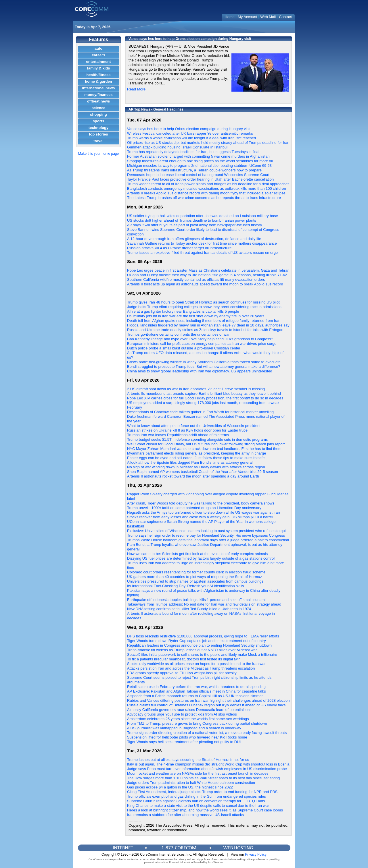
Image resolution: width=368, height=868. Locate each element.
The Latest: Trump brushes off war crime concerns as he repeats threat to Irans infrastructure (204, 198)
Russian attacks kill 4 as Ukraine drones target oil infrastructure (179, 248)
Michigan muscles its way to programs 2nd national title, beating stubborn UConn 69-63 (199, 166)
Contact (285, 17)
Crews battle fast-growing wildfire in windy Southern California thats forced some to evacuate (204, 362)
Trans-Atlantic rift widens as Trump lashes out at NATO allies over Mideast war (192, 650)
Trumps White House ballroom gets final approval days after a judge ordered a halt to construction (208, 540)
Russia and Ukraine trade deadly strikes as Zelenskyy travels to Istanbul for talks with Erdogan (205, 330)
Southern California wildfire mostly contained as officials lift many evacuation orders (196, 280)
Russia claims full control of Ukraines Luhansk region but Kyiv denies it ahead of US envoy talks (206, 705)
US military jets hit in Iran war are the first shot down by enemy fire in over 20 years (196, 316)
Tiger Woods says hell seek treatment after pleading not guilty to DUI (184, 742)
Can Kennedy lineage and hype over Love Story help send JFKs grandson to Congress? (200, 339)
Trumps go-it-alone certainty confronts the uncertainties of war (178, 334)
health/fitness (99, 75)
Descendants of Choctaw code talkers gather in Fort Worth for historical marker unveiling (200, 412)
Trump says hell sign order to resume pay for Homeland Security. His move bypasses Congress (206, 535)
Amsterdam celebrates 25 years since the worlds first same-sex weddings (188, 719)
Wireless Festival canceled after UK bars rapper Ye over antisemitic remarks (190, 133)
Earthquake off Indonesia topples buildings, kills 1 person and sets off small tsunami (196, 600)
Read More (136, 89)
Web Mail (268, 17)
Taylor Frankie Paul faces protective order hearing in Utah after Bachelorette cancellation (200, 179)
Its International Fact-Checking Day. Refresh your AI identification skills (186, 586)
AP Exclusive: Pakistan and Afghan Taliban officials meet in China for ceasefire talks (197, 691)
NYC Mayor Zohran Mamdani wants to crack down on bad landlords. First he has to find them (204, 449)
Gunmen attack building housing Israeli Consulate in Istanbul (177, 147)
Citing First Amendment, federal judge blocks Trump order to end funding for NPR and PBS (202, 792)
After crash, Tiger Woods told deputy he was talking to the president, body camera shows (201, 503)
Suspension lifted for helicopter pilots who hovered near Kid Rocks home (187, 737)
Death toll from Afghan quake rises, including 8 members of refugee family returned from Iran (204, 321)
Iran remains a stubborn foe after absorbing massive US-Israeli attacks (185, 815)
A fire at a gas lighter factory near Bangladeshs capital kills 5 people (183, 311)
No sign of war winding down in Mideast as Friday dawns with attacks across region (196, 467)
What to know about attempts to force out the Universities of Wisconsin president (194, 426)
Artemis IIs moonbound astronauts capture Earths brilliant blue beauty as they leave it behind (204, 394)
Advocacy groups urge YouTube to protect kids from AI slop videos (182, 714)
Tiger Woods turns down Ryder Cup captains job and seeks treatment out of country (197, 641)
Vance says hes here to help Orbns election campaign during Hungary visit (189, 129)
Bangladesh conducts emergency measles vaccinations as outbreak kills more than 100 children (207, 189)
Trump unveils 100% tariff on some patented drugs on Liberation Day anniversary (194, 508)
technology (98, 128)
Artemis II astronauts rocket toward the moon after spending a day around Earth (193, 476)
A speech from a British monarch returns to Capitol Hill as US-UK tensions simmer (195, 696)
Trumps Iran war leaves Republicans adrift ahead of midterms (178, 435)
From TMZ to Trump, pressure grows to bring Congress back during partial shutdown (197, 723)
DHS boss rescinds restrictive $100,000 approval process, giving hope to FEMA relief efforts (203, 636)
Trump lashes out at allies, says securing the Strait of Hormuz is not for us (188, 760)
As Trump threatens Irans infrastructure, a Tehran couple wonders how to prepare (194, 170)
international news (98, 88)
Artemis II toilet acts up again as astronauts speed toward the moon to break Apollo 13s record (205, 284)
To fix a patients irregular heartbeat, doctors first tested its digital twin (184, 659)
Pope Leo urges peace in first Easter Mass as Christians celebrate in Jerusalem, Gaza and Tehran (208, 270)
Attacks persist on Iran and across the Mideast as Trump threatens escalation (191, 668)
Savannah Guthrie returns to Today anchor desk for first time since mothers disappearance (202, 243)
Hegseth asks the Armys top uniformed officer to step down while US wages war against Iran (204, 512)
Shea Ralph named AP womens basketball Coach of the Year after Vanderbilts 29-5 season (203, 472)
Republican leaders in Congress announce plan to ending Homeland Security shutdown (199, 645)
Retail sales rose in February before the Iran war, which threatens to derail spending (196, 687)
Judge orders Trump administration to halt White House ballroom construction (191, 783)
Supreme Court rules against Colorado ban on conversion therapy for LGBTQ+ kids (196, 801)
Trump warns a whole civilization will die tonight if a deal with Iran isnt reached (191, 138)
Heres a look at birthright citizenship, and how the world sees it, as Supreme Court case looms (205, 810)
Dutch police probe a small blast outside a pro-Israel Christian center (184, 348)
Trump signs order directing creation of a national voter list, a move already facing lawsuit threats (207, 733)
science (99, 108)
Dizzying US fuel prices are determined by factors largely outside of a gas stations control (201, 558)
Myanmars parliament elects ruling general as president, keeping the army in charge (197, 453)
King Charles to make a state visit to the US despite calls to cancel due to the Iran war (198, 806)
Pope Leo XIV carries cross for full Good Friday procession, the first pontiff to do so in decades (205, 398)
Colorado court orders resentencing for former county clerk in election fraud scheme (196, 572)
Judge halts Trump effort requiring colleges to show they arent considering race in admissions (204, 307)
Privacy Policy (256, 855)
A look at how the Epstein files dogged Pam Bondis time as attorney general (190, 462)
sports (99, 121)
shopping (98, 114)
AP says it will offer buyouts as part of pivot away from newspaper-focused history (194, 225)
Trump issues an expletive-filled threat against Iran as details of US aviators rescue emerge (202, 253)
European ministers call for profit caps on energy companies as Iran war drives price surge (202, 344)
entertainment (99, 62)
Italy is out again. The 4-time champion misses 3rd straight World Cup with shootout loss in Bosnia (208, 764)
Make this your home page (98, 154)
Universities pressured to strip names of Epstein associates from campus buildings (195, 581)
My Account (247, 17)
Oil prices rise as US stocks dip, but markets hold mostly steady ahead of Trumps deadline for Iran (208, 143)
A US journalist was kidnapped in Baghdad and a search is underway (184, 728)
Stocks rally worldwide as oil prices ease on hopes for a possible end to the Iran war (196, 664)
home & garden (98, 81)
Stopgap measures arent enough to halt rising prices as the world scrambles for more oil (200, 161)
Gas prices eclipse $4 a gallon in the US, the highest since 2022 (180, 787)
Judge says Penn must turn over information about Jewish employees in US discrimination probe (207, 769)
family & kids (98, 68)
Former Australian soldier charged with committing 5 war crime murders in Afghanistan (198, 156)
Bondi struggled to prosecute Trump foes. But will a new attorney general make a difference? (204, 367)
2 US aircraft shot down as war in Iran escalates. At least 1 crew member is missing (196, 389)
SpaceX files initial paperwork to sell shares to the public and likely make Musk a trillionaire (202, 655)
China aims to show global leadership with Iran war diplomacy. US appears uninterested (200, 371)
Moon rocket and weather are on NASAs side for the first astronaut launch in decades (198, 773)
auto (98, 48)
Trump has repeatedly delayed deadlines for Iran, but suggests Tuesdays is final (193, 152)
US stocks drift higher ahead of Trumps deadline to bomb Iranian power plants (192, 220)
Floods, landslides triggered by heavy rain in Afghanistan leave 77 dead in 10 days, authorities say (208, 325)
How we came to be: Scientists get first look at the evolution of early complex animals (197, 554)
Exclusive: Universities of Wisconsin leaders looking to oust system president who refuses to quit (207, 531)
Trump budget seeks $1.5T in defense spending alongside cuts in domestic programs (197, 439)
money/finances (98, 95)
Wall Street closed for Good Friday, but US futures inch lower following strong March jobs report (206, 444)
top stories (98, 134)
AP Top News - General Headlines (156, 109)
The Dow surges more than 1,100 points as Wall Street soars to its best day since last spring (203, 778)
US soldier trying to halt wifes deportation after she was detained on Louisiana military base (203, 216)
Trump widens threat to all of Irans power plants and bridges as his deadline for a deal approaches (208, 184)
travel (98, 141)
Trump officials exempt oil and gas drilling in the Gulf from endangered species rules (197, 796)
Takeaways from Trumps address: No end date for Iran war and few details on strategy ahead (204, 604)
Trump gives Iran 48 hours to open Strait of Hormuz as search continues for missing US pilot (203, 302)
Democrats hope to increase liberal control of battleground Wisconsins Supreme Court (198, 175)
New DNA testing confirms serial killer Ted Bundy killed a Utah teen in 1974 (189, 609)
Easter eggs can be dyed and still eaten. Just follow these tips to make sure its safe (196, 458)
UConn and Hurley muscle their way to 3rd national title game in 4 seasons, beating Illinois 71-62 (207, 275)
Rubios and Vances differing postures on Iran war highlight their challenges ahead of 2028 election (208, 700)
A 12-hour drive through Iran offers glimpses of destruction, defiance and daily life (194, 239)
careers (98, 55)
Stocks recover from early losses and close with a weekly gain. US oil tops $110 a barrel (200, 517)
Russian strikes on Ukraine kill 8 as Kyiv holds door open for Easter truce (187, 430)
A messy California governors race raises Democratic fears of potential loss (189, 710)
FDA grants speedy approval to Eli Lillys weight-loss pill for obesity (182, 673)
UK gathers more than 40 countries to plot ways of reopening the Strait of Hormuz (194, 577)
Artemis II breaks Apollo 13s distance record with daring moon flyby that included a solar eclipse (206, 193)
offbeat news (98, 101)
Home (230, 17)
